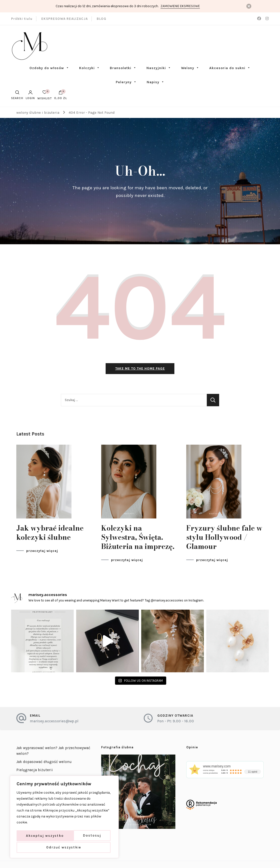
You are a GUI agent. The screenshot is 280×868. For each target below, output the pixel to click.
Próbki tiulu (22, 19)
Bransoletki (123, 68)
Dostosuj (35, 836)
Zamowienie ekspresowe (180, 6)
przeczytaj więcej (42, 552)
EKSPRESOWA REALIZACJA (65, 19)
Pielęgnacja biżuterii (35, 771)
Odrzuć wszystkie (83, 836)
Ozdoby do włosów (49, 68)
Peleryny (126, 82)
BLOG (102, 19)
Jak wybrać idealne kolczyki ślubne (50, 534)
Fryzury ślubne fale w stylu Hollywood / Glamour (224, 538)
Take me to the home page (140, 370)
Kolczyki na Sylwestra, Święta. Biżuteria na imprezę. (138, 538)
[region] (64, 818)
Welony (190, 68)
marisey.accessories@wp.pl (54, 723)
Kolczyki (90, 68)
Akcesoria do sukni (230, 68)
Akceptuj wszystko (64, 847)
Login (30, 95)
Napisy (156, 82)
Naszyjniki (159, 68)
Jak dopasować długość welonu (44, 763)
